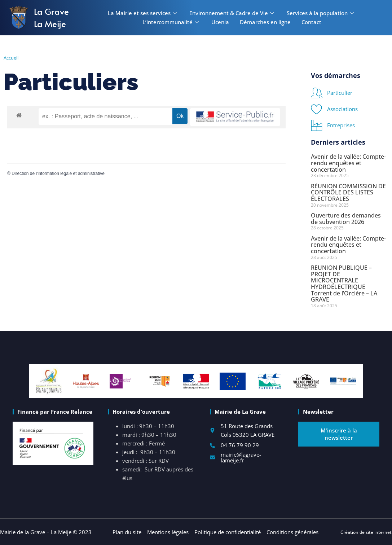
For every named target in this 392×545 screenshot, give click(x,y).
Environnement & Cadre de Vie (233, 13)
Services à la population (321, 13)
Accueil (11, 58)
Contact (311, 22)
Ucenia (220, 22)
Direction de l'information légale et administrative (58, 173)
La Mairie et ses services (143, 13)
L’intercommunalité (171, 22)
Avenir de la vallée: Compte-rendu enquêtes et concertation (348, 163)
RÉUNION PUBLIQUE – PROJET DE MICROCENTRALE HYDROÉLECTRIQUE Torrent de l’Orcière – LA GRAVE (344, 284)
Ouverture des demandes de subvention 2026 (346, 219)
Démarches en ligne (265, 22)
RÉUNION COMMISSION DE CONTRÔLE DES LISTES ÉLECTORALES (348, 192)
